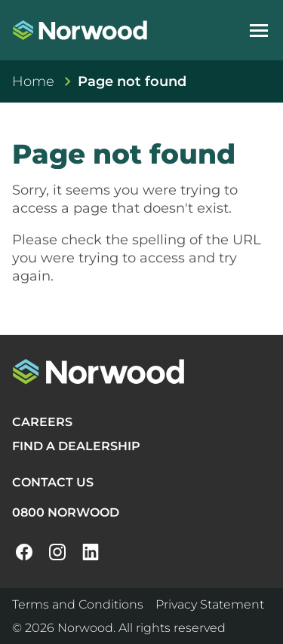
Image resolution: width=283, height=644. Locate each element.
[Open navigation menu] (259, 30)
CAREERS (42, 422)
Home (33, 81)
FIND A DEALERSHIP (76, 446)
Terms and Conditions (78, 604)
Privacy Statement (210, 604)
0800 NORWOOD (66, 512)
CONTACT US (53, 482)
